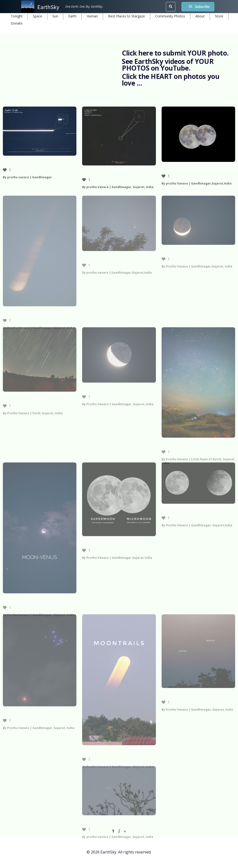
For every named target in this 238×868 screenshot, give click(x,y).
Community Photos (170, 16)
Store (219, 16)
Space (37, 16)
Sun (55, 16)
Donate (17, 23)
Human (92, 16)
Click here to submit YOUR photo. (175, 53)
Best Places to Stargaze (126, 16)
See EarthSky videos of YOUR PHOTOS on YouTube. (168, 65)
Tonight (17, 16)
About (200, 16)
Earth (72, 16)
